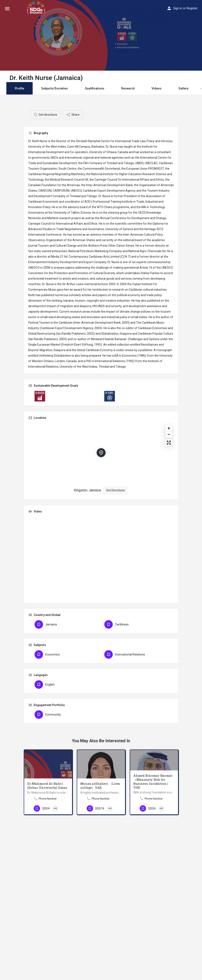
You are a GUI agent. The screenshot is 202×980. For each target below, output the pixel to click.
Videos (157, 88)
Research (128, 88)
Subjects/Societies (54, 88)
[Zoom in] (169, 428)
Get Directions (116, 490)
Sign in (178, 8)
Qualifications (95, 88)
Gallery (183, 88)
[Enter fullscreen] (169, 443)
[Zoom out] (169, 434)
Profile (20, 88)
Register (192, 8)
